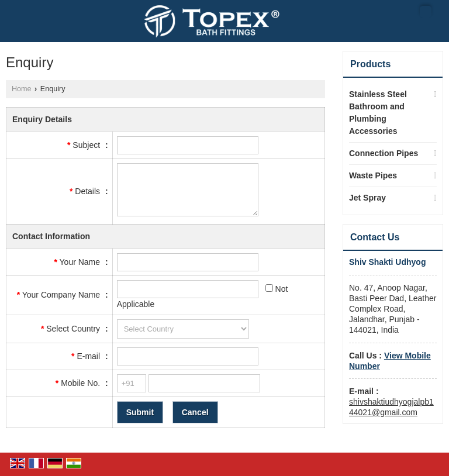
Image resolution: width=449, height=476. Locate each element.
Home (22, 89)
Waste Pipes (373, 175)
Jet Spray (367, 198)
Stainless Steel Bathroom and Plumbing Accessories (378, 113)
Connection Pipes (384, 153)
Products (370, 64)
